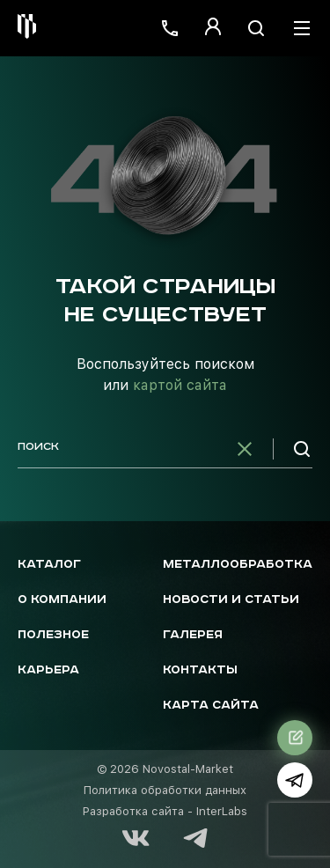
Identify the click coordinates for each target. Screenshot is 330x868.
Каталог (49, 565)
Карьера (48, 670)
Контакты (200, 670)
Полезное (53, 635)
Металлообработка (238, 565)
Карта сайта (211, 706)
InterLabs (222, 811)
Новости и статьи (231, 600)
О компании (62, 600)
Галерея (193, 635)
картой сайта (180, 385)
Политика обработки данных (165, 790)
